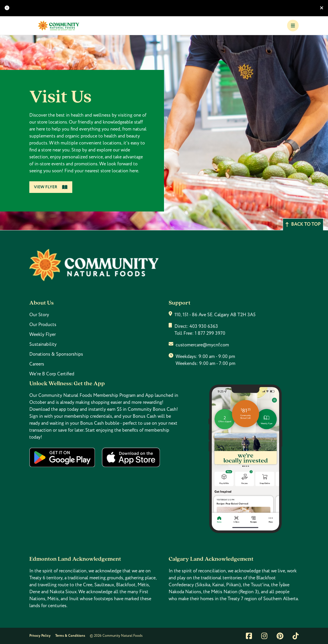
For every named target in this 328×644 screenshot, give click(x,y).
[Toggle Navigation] (293, 26)
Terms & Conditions (70, 636)
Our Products (43, 325)
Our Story (39, 315)
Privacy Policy (40, 636)
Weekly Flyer (43, 334)
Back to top (303, 224)
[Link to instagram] (264, 636)
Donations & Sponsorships (56, 354)
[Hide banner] (322, 8)
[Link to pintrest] (280, 636)
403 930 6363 (204, 326)
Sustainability (43, 344)
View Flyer (51, 187)
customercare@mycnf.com (202, 345)
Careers (37, 364)
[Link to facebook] (249, 636)
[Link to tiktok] (296, 636)
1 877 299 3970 (210, 333)
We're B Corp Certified (52, 374)
